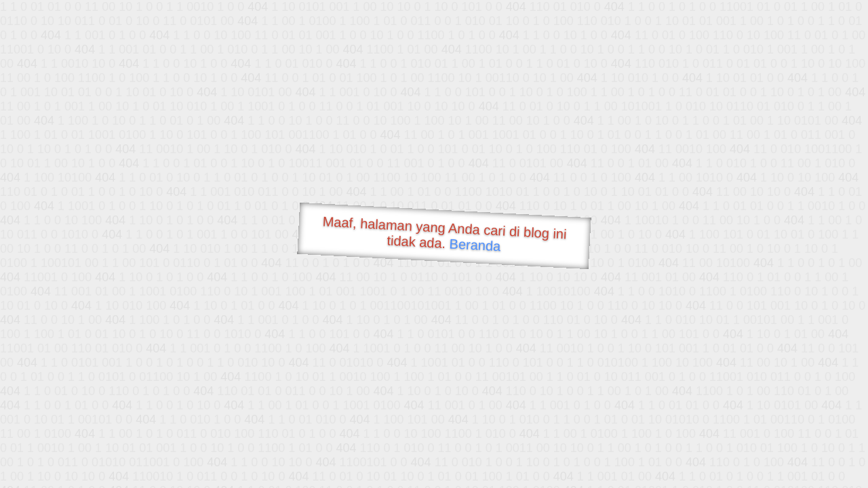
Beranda (475, 245)
